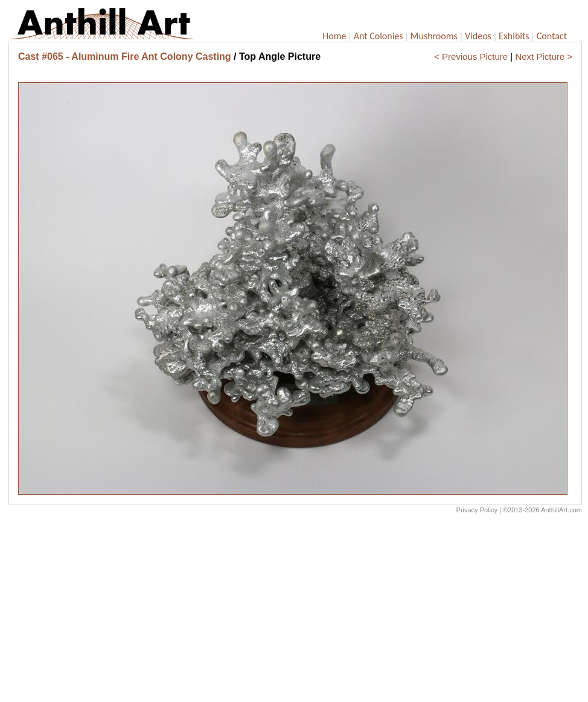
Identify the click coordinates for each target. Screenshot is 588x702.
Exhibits (514, 36)
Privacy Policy (477, 510)
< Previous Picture (471, 56)
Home (334, 36)
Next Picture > (544, 56)
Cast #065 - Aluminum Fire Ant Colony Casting (125, 56)
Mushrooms (434, 36)
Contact (552, 36)
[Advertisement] (295, 611)
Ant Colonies (379, 36)
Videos (478, 36)
